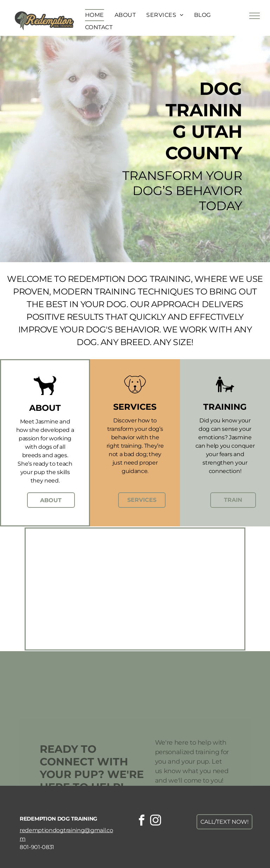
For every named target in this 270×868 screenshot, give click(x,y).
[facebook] (141, 821)
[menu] (255, 16)
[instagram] (155, 821)
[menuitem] (95, 15)
